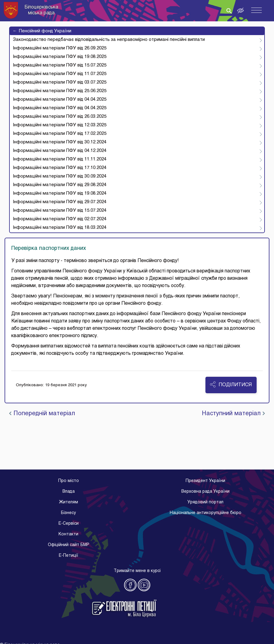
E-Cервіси (69, 524)
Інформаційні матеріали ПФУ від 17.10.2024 (60, 168)
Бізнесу (68, 513)
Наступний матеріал (233, 414)
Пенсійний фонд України (42, 31)
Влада (69, 492)
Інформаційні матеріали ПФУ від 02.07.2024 (60, 219)
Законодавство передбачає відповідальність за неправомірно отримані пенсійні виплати (109, 40)
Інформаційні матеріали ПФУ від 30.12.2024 (60, 142)
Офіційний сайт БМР (69, 545)
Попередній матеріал (42, 414)
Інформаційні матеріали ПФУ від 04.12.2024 (60, 151)
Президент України (205, 481)
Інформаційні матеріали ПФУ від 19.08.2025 (60, 57)
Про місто (69, 481)
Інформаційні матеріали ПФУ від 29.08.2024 (60, 185)
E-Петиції (69, 556)
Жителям (68, 502)
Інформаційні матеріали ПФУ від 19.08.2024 (60, 193)
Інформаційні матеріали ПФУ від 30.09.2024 (60, 176)
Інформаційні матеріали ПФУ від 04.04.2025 (60, 99)
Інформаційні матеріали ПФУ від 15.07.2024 (60, 210)
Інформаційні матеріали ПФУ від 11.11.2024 (60, 159)
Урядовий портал (205, 502)
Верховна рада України (205, 492)
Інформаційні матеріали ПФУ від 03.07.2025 (60, 82)
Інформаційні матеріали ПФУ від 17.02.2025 (60, 134)
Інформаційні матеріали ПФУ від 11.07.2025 (60, 74)
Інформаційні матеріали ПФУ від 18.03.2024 (60, 228)
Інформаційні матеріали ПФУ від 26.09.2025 (60, 48)
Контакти (68, 534)
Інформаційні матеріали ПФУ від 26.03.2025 (60, 117)
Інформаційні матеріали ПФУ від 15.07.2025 (60, 65)
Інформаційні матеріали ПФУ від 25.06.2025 (60, 91)
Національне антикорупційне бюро (206, 513)
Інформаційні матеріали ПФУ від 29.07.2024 (60, 202)
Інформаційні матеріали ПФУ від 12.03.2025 (60, 125)
